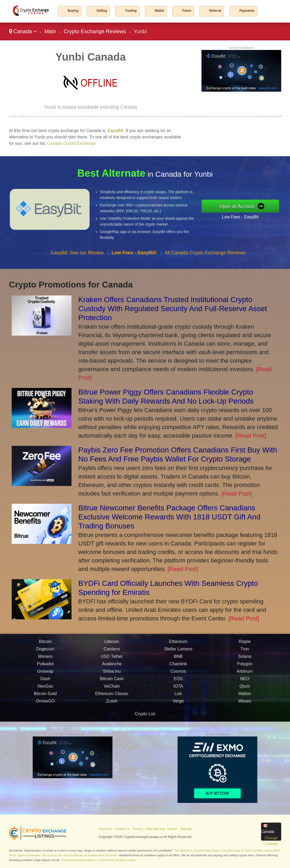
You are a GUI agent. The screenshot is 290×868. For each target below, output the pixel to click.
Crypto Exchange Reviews (95, 31)
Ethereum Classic (112, 696)
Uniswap (45, 673)
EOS (178, 681)
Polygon (245, 666)
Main (50, 31)
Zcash (112, 703)
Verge (178, 703)
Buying (73, 11)
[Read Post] (251, 436)
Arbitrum (245, 673)
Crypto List (145, 714)
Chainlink (178, 666)
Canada (23, 31)
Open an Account (239, 206)
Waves (245, 703)
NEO (245, 681)
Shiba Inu (112, 673)
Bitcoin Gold (45, 696)
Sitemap (186, 829)
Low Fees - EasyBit (242, 217)
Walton (245, 696)
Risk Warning (155, 829)
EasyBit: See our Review (77, 255)
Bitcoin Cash (112, 681)
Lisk (178, 696)
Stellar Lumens (178, 651)
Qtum (245, 688)
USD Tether (112, 659)
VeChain (112, 688)
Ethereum (178, 644)
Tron (245, 651)
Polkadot (45, 666)
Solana (245, 659)
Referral (215, 11)
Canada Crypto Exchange (72, 143)
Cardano (112, 651)
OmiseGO (45, 703)
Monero (45, 659)
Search (172, 829)
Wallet (159, 11)
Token (187, 11)
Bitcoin (45, 644)
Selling (102, 11)
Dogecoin (45, 651)
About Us (105, 829)
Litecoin (112, 644)
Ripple (245, 644)
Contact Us (122, 829)
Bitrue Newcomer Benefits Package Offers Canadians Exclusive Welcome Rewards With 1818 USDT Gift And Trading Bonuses (169, 517)
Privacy (138, 829)
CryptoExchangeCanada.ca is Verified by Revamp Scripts (98, 860)
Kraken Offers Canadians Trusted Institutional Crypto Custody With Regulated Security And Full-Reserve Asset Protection (173, 309)
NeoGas (45, 688)
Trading (131, 11)
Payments (247, 11)
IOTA (178, 688)
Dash (45, 681)
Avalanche (112, 666)
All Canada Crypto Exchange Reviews (205, 255)
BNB (178, 659)
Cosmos (178, 673)
